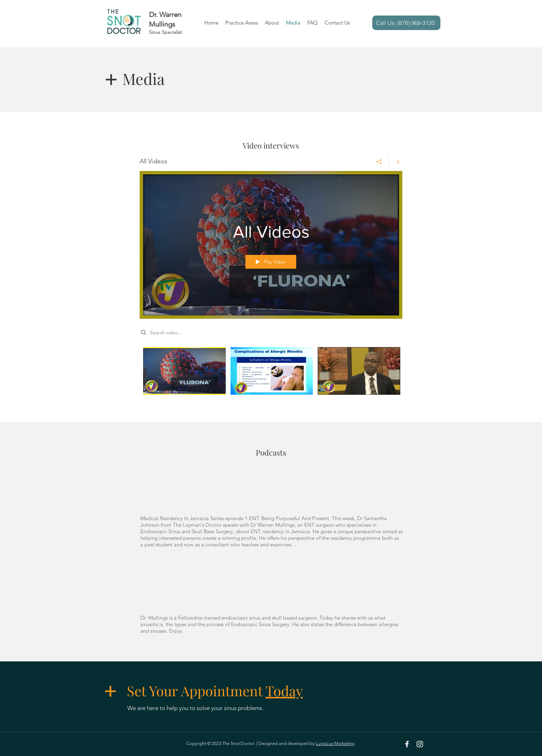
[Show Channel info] (396, 162)
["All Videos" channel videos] (271, 376)
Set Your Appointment (215, 691)
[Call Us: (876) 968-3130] (406, 23)
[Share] (379, 162)
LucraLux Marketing (335, 743)
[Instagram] (420, 744)
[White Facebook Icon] (407, 744)
